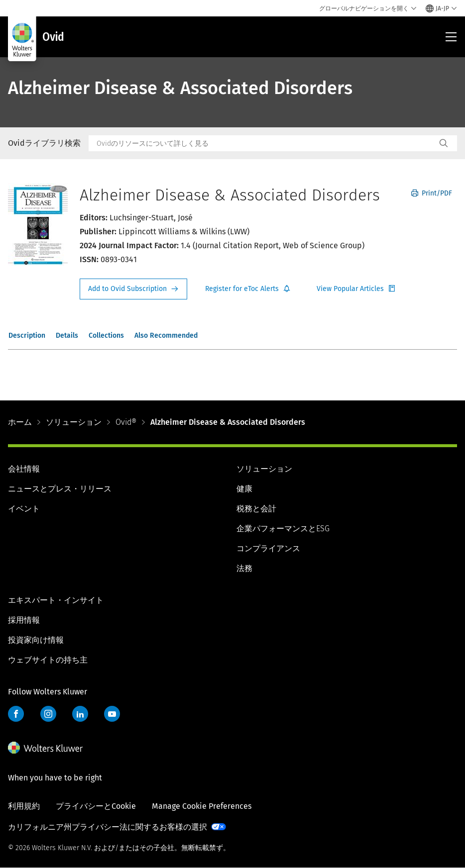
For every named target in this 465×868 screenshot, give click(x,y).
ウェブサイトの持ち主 (48, 660)
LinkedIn (80, 714)
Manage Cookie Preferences (202, 806)
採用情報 (24, 620)
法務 (244, 568)
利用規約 (24, 806)
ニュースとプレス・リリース (60, 489)
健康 (244, 489)
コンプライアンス (268, 548)
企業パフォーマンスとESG (283, 529)
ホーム (20, 422)
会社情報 (24, 469)
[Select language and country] (441, 8)
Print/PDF (432, 193)
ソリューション (74, 422)
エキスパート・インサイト (56, 600)
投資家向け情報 (36, 640)
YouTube (112, 714)
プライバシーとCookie (96, 806)
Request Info (133, 289)
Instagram (48, 714)
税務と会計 (256, 509)
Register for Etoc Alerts (248, 289)
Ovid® (126, 422)
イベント (24, 509)
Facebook (16, 714)
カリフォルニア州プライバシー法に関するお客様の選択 (108, 827)
